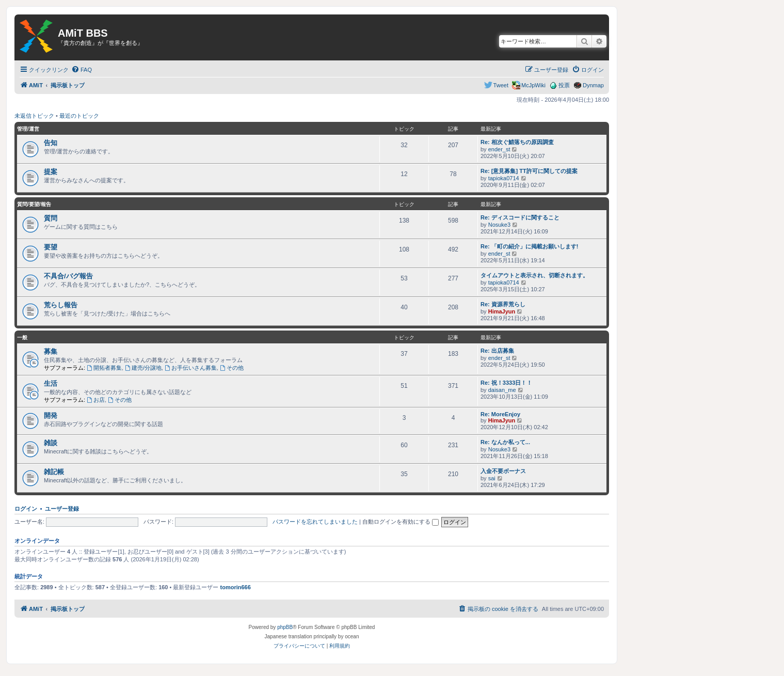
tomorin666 (236, 587)
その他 (232, 368)
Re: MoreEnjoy (500, 414)
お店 (96, 400)
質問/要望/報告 (34, 204)
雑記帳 (54, 472)
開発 (51, 415)
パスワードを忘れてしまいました (315, 522)
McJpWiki (533, 85)
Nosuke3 (499, 225)
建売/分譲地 (143, 368)
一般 (22, 337)
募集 (51, 351)
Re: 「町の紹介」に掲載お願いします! (529, 246)
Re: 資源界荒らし (503, 304)
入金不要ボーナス (503, 471)
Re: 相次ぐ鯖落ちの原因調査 (517, 142)
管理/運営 (28, 129)
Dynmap (593, 85)
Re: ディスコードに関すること (520, 217)
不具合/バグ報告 (68, 276)
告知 (51, 143)
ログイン (26, 509)
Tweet (501, 85)
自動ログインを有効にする (401, 522)
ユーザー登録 (62, 509)
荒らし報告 (61, 305)
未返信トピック (34, 116)
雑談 (51, 443)
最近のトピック (79, 116)
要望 (51, 247)
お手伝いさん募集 (191, 368)
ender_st (499, 149)
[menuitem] (82, 70)
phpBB (285, 627)
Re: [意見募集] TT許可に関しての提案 (529, 171)
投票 (564, 85)
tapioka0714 (504, 178)
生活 (51, 383)
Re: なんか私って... (505, 442)
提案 (51, 172)
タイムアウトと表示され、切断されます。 (534, 275)
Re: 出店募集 (497, 351)
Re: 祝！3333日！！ (506, 383)
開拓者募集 (104, 368)
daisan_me (502, 390)
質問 (51, 218)
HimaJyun (502, 311)
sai (492, 478)
